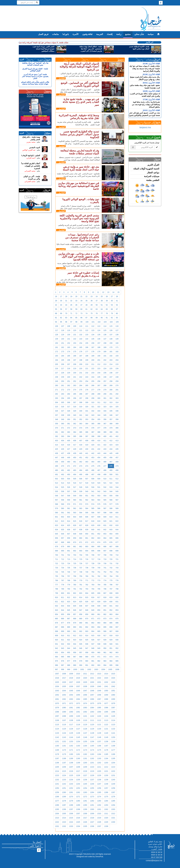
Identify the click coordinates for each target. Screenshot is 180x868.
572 (81, 504)
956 (75, 652)
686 (105, 547)
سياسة (151, 34)
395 (75, 436)
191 (105, 356)
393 (63, 436)
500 (111, 474)
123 (93, 330)
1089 (64, 712)
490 (117, 470)
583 (81, 508)
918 (111, 636)
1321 (113, 818)
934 (75, 644)
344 (99, 415)
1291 (92, 805)
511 (111, 479)
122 (87, 330)
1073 (78, 703)
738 (87, 568)
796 (105, 589)
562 (87, 500)
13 (108, 292)
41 (117, 301)
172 (57, 352)
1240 (113, 780)
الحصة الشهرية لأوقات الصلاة (146, 169)
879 (75, 623)
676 (111, 542)
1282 (92, 801)
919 (117, 636)
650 (87, 534)
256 (99, 381)
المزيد (22, 59)
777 (57, 585)
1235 (78, 780)
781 (81, 585)
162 (63, 347)
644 (117, 530)
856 (69, 614)
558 (63, 500)
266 (93, 385)
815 (87, 597)
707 (99, 555)
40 (112, 301)
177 (87, 352)
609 (105, 517)
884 (105, 623)
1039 (92, 686)
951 (111, 648)
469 (57, 466)
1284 (106, 801)
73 (81, 313)
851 (105, 610)
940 (111, 644)
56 (61, 309)
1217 (78, 771)
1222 (113, 771)
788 (57, 589)
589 (117, 508)
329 (75, 411)
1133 (57, 733)
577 (111, 504)
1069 (113, 699)
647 (69, 534)
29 (56, 301)
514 (63, 483)
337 (57, 415)
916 (99, 636)
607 (93, 517)
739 (93, 568)
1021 (92, 678)
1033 (113, 682)
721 (117, 559)
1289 (78, 805)
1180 (71, 754)
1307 (78, 814)
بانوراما (66, 34)
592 (69, 513)
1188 (64, 758)
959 (93, 652)
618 (93, 521)
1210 (92, 767)
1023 (106, 678)
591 (63, 513)
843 (57, 610)
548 (69, 496)
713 (69, 559)
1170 (64, 750)
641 (99, 530)
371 (63, 428)
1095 (106, 712)
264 (81, 385)
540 (87, 491)
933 (69, 644)
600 (117, 513)
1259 (57, 792)
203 (111, 360)
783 (93, 585)
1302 (106, 809)
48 (86, 305)
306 (69, 402)
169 (105, 347)
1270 (71, 797)
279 (105, 390)
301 (105, 398)
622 (117, 521)
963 (117, 652)
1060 (113, 695)
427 (69, 449)
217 (63, 368)
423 (111, 445)
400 (105, 436)
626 (75, 525)
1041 (106, 686)
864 (117, 614)
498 (99, 474)
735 (69, 568)
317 (69, 407)
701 (63, 555)
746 (69, 572)
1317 (85, 818)
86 (81, 318)
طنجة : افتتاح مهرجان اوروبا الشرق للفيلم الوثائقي (35, 70)
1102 (92, 716)
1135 (71, 733)
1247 (99, 784)
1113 (106, 720)
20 (76, 296)
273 (69, 390)
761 (93, 576)
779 (69, 585)
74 (86, 313)
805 (93, 593)
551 (87, 496)
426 (63, 449)
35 (86, 301)
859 (87, 614)
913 (81, 636)
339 (69, 415)
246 (105, 377)
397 (87, 436)
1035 (64, 686)
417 (75, 445)
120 (75, 330)
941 (117, 644)
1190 (78, 758)
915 (93, 636)
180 (105, 352)
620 (105, 521)
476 (99, 466)
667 (57, 542)
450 (75, 457)
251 (69, 381)
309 (87, 402)
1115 (57, 725)
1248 (106, 784)
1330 (113, 822)
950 (105, 648)
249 (57, 381)
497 (93, 474)
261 (63, 385)
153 (75, 343)
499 (105, 474)
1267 (113, 792)
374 (81, 428)
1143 (64, 737)
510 (105, 479)
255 (93, 381)
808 (111, 593)
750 (93, 572)
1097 (57, 716)
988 (69, 665)
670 (75, 542)
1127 (78, 729)
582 (75, 508)
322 (99, 407)
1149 (106, 737)
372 (69, 428)
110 (81, 326)
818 (105, 597)
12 (103, 292)
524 (57, 487)
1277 (57, 801)
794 (93, 589)
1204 (113, 763)
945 (75, 648)
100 (87, 322)
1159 (113, 741)
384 (75, 432)
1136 (78, 733)
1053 (64, 695)
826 (87, 602)
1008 (64, 674)
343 (93, 415)
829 (105, 602)
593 (75, 513)
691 (69, 551)
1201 (92, 763)
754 (117, 572)
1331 (57, 826)
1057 (92, 695)
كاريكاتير (47, 190)
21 (81, 296)
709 (111, 555)
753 (111, 572)
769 (75, 580)
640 (93, 530)
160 (117, 343)
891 (81, 627)
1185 (106, 754)
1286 (57, 805)
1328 (99, 822)
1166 (99, 746)
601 (57, 517)
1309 (92, 814)
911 (69, 636)
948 (93, 648)
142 (75, 339)
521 (105, 483)
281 (117, 390)
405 (69, 441)
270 (117, 385)
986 (57, 665)
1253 (78, 788)
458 (57, 462)
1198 (71, 763)
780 (75, 585)
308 (81, 402)
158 (105, 343)
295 (69, 398)
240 (69, 377)
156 (93, 343)
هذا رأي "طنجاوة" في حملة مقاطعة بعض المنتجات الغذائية (35, 64)
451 (81, 457)
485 (87, 470)
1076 (99, 703)
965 (63, 657)
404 (63, 441)
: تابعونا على (35, 846)
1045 (71, 691)
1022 (99, 678)
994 (105, 665)
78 (107, 313)
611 (117, 517)
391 (117, 432)
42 (56, 305)
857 (75, 614)
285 (75, 394)
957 (81, 652)
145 (93, 339)
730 (105, 563)
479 (117, 466)
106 (57, 326)
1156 (92, 741)
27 (112, 296)
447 (57, 457)
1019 (78, 678)
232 (87, 373)
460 (69, 462)
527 (75, 487)
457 (117, 457)
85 (76, 318)
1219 (92, 771)
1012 (92, 674)
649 (81, 534)
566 (111, 500)
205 (57, 364)
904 (93, 631)
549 (75, 496)
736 (75, 568)
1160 (57, 746)
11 (98, 292)
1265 (99, 792)
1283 (99, 801)
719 (105, 559)
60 (81, 309)
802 (75, 593)
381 (57, 432)
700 (57, 555)
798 (117, 589)
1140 (106, 733)
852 (111, 610)
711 (57, 559)
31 (66, 301)
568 (57, 504)
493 (69, 474)
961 (105, 652)
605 (81, 517)
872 (99, 619)
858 (81, 614)
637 (75, 530)
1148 (99, 737)
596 (93, 513)
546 (57, 496)
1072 (71, 703)
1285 (113, 801)
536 (63, 491)
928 (105, 640)
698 (111, 551)
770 (81, 580)
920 (57, 640)
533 (111, 487)
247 (111, 377)
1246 (92, 784)
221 (87, 368)
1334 (78, 826)
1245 (85, 784)
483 (75, 470)
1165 (92, 746)
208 (75, 364)
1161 (64, 746)
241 (75, 377)
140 (63, 339)
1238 (99, 780)
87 (86, 318)
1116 (64, 725)
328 (69, 411)
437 (63, 453)
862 (105, 614)
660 (81, 538)
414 (57, 445)
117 (57, 330)
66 (112, 309)
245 (99, 377)
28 (117, 296)
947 (87, 648)
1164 (85, 746)
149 (117, 339)
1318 (92, 818)
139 (57, 339)
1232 (57, 780)
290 (105, 394)
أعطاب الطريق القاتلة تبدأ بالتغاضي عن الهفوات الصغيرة (31, 166)
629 (93, 525)
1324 (71, 822)
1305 (64, 814)
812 (69, 597)
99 (81, 322)
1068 (106, 699)
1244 (78, 784)
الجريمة (100, 34)
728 (93, 563)
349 (63, 419)
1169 (57, 750)
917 (105, 636)
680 (69, 547)
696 (99, 551)
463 (87, 462)
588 (111, 508)
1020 (85, 678)
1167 (106, 746)
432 (99, 449)
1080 (64, 708)
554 (105, 496)
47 (81, 305)
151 (63, 343)
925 (87, 640)
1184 (99, 754)
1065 (85, 699)
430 (87, 449)
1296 (64, 809)
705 (87, 555)
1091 (78, 712)
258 (111, 381)
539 (81, 491)
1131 (106, 729)
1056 (85, 695)
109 (75, 326)
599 (111, 513)
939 (105, 644)
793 (87, 589)
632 (111, 525)
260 (57, 385)
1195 (113, 758)
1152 (64, 741)
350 (69, 419)
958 (87, 652)
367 (105, 424)
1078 (113, 703)
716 (87, 559)
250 (63, 381)
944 (69, 648)
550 (81, 496)
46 (76, 305)
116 (117, 326)
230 (75, 373)
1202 (99, 763)
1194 (106, 758)
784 (99, 585)
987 (63, 665)
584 (87, 508)
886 (117, 623)
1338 (106, 826)
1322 (57, 822)
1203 (106, 763)
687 (111, 547)
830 (111, 602)
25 (102, 296)
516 (75, 483)
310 (93, 402)
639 (87, 530)
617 (87, 521)
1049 (99, 691)
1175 (99, 750)
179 (99, 352)
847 (81, 610)
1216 (71, 771)
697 (105, 551)
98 (76, 322)
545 (117, 491)
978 (75, 661)
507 (87, 479)
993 (99, 665)
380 (117, 428)
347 (117, 415)
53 (112, 305)
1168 (113, 746)
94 (56, 322)
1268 (57, 797)
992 (93, 665)
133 (87, 335)
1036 (71, 686)
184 (63, 356)
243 (87, 377)
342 (87, 415)
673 (93, 542)
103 (105, 322)
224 (105, 368)
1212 (106, 767)
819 (111, 597)
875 (117, 619)
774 (105, 580)
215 (117, 364)
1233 (64, 780)
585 (93, 508)
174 (69, 352)
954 (63, 652)
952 (117, 648)
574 (93, 504)
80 (117, 313)
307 (75, 402)
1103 (99, 716)
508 (93, 479)
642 (105, 530)
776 (117, 580)
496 (87, 474)
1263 (85, 792)
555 (111, 496)
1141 (113, 733)
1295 (57, 809)
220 (81, 368)
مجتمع (128, 34)
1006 (117, 669)
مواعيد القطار (153, 173)
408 (87, 441)
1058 (99, 695)
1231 (113, 775)
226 (117, 368)
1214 (57, 771)
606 (87, 517)
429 (81, 449)
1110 (85, 720)
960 (99, 652)
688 (117, 547)
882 (93, 623)
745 (63, 572)
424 (117, 445)
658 (69, 538)
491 (57, 474)
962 (111, 652)
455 (105, 457)
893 (93, 627)
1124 (57, 729)
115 (111, 326)
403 (57, 441)
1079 (57, 708)
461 (75, 462)
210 (87, 364)
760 (87, 576)
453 (93, 457)
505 (75, 479)
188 (87, 356)
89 (97, 318)
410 (99, 441)
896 (111, 627)
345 (105, 415)
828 (99, 602)
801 (69, 593)
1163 (78, 746)
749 (87, 572)
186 (75, 356)
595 (87, 513)
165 (81, 347)
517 (81, 483)
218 (69, 368)
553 (99, 496)
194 (57, 360)
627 (81, 525)
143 (81, 339)
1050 (106, 691)
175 (75, 352)
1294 (113, 805)
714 (75, 559)
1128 (85, 729)
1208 (78, 767)
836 (81, 606)
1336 (92, 826)
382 (63, 432)
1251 (64, 788)
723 (63, 563)
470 (63, 466)
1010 (78, 674)
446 (117, 453)
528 (81, 487)
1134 (64, 733)
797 (111, 589)
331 (87, 411)
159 (111, 343)
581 (69, 508)
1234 (71, 780)
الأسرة (76, 34)
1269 (64, 797)
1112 (99, 720)
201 (99, 360)
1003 (96, 669)
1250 (57, 788)
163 (69, 347)
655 (117, 534)
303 (117, 398)
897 (117, 627)
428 (75, 449)
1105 (113, 716)
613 (63, 521)
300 (99, 398)
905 (99, 631)
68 (56, 313)
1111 (92, 720)
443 (99, 453)
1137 (85, 733)
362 (75, 424)
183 (57, 356)
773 (99, 580)
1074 (85, 703)
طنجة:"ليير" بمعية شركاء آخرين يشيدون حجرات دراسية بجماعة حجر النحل (35, 76)
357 (111, 419)
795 (99, 589)
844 (63, 610)
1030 (92, 682)
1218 (85, 771)
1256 (99, 788)
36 (92, 301)
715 (81, 559)
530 (93, 487)
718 (99, 559)
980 (87, 661)
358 (117, 419)
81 (56, 318)
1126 (71, 729)
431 (93, 449)
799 (57, 593)
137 (111, 335)
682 (81, 547)
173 (63, 352)
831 (117, 602)
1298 (78, 809)
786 (111, 585)
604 (75, 517)
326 (57, 411)
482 (69, 470)
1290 (85, 805)
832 (57, 606)
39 (107, 301)
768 (69, 580)
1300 (92, 809)
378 (105, 428)
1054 (71, 695)
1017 (64, 678)
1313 (57, 818)
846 (75, 610)
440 (81, 453)
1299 (85, 809)
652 (99, 534)
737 (81, 568)
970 (93, 657)
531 (99, 487)
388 (99, 432)
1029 (85, 682)
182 (117, 352)
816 (93, 597)
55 (56, 309)
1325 (78, 822)
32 (71, 301)
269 (111, 385)
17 (61, 296)
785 (105, 585)
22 (86, 296)
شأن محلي (139, 34)
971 (99, 657)
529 (87, 487)
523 (117, 483)
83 (66, 318)
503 (63, 479)
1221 (106, 771)
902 (81, 631)
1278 (64, 801)
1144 (71, 737)
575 (99, 504)
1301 (99, 809)
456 (111, 457)
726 (81, 563)
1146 (85, 737)
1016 (57, 678)
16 (56, 296)
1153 (71, 741)
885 (111, 623)
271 (57, 390)
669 (69, 542)
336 (117, 411)
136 (105, 335)
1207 (71, 767)
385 (81, 432)
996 (117, 665)
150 (57, 343)
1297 (71, 809)
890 (75, 627)
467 (111, 462)
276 (87, 390)
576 (105, 504)
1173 (85, 750)
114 (105, 326)
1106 (57, 720)
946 (81, 648)
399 (99, 436)
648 (75, 534)
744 (57, 572)
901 (75, 631)
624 (63, 525)
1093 (92, 712)
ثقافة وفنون (87, 34)
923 (75, 640)
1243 (71, 784)
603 (69, 517)
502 (57, 479)
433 (105, 449)
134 (93, 335)
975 (57, 661)
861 (99, 614)
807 (105, 593)
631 (105, 525)
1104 (106, 716)
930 (117, 640)
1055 (78, 695)
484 (81, 470)
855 (63, 614)
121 (81, 330)
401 (111, 436)
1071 (64, 703)
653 (105, 534)
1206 (64, 767)
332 (93, 411)
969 (87, 657)
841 (111, 606)
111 (87, 326)
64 (102, 309)
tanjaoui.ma (145, 127)
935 (81, 644)
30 (61, 301)
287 (87, 394)
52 (107, 305)
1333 (71, 826)
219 (75, 368)
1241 (57, 784)
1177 (113, 750)
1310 (99, 814)
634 (57, 530)
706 (93, 555)
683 (87, 547)
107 (63, 326)
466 (105, 462)
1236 (85, 780)
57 (66, 309)
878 (69, 623)
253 (81, 381)
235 (105, 373)
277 (93, 390)
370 (57, 428)
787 (117, 585)
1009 (71, 674)
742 (111, 568)
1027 (71, 682)
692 (75, 551)
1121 (99, 725)
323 (105, 407)
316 (63, 407)
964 (57, 657)
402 (117, 436)
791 (75, 589)
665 (111, 538)
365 (93, 424)
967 (75, 657)
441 (87, 453)
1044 (64, 691)
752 (105, 572)
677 (117, 542)
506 (81, 479)
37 (97, 301)
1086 (106, 708)
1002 (89, 669)
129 (63, 335)
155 (87, 343)
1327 (92, 822)
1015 (113, 674)
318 (75, 407)
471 (69, 466)
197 (75, 360)
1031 (99, 682)
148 (111, 339)
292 (117, 394)
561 (81, 500)
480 (57, 470)
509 (99, 479)
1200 (85, 763)
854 (57, 614)
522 (111, 483)
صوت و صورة (44, 60)
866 (63, 619)
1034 (57, 686)
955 (69, 652)
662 (93, 538)
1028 (78, 682)
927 (99, 640)
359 (57, 424)
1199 (78, 763)
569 (63, 504)
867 (69, 619)
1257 (106, 788)
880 (81, 623)
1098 (64, 716)
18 (66, 296)
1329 (106, 822)
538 (75, 491)
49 (92, 305)
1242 (64, 784)
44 (66, 305)
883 (99, 623)
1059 (106, 695)
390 (111, 432)
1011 (85, 674)
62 (92, 309)
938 (99, 644)
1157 (99, 741)
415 (63, 445)
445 (111, 453)
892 (87, 627)
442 (93, 453)
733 (57, 568)
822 (63, 602)
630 (99, 525)
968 (81, 657)
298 (87, 398)
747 (75, 572)
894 (99, 627)
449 (69, 457)
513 (57, 483)
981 (93, 661)
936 (87, 644)
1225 (71, 775)
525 (63, 487)
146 (99, 339)
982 (99, 661)
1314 (64, 818)
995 (111, 665)
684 (93, 547)
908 (117, 631)
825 (81, 602)
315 (57, 407)
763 (105, 576)
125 (105, 330)
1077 (106, 703)
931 (57, 644)
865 (57, 619)
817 (99, 597)
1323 (64, 822)
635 (63, 530)
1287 (64, 805)
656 (57, 538)
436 (57, 453)
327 (63, 411)
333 (99, 411)
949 (99, 648)
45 (71, 305)
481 (63, 470)
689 (57, 551)
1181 (78, 754)
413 (117, 441)
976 (63, 661)
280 (111, 390)
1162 (71, 746)
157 (99, 343)
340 (75, 415)
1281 (85, 801)
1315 (71, 818)
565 (105, 500)
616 (81, 521)
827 (93, 602)
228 (63, 373)
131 (75, 335)
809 (117, 593)
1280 (78, 801)
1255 (92, 788)
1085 (99, 708)
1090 (71, 712)
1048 (92, 691)
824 (75, 602)
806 (99, 593)
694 (87, 551)
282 (57, 394)
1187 (57, 758)
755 (57, 576)
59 (76, 309)
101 (93, 322)
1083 (85, 708)
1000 (75, 669)
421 (99, 445)
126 (111, 330)
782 (87, 585)
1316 (78, 818)
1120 (92, 725)
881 (87, 623)
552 (93, 496)
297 (81, 398)
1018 (71, 678)
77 (102, 313)
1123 (113, 725)
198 (81, 360)
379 (111, 428)
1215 (64, 771)
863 (111, 614)
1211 (99, 767)
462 (81, 462)
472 (75, 466)
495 (81, 474)
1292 (99, 805)
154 (81, 343)
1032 (106, 682)
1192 (92, 758)
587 (105, 508)
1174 (92, 750)
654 (111, 534)
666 (117, 538)
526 (69, 487)
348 (57, 419)
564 (99, 500)
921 (63, 640)
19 (71, 296)
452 (87, 457)
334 (105, 411)
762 (99, 576)
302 (111, 398)
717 (93, 559)
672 (87, 542)
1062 (64, 699)
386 (87, 432)
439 (75, 453)
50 (97, 305)
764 (111, 576)
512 (117, 479)
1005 (110, 669)
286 (81, 394)
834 (69, 606)
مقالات (47, 133)
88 (92, 318)
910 (63, 636)
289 (99, 394)
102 (99, 322)
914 (87, 636)
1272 (85, 797)
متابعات (55, 34)
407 (81, 441)
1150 (113, 737)
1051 (113, 691)
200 (93, 360)
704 (81, 555)
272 (63, 390)
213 (105, 364)
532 (105, 487)
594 (81, 513)
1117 (71, 725)
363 (81, 424)
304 (57, 402)
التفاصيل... (61, 78)
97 (71, 322)
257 (105, 381)
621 (111, 521)
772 (93, 580)
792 (81, 589)
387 (93, 432)
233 (93, 373)
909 (57, 636)
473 (81, 466)
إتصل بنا (37, 842)
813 (75, 597)
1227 (85, 775)
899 (63, 631)
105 (117, 322)
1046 (78, 691)
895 (105, 627)
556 (117, 496)
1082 (78, 708)
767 (63, 580)
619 (99, 521)
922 (69, 640)
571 (75, 504)
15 (118, 292)
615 (75, 521)
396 (81, 436)
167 (93, 347)
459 (63, 462)
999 (69, 669)
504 (69, 479)
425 (57, 449)
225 (111, 368)
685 (99, 547)
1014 (106, 674)
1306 (71, 814)
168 (99, 347)
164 (75, 347)
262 (69, 385)
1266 (106, 792)
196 (69, 360)
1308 (85, 814)
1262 (78, 792)
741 (105, 568)
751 (99, 572)
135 (99, 335)
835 (75, 606)
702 (69, 555)
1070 (57, 703)
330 (81, 411)
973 (111, 657)
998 (63, 669)
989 (75, 665)
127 (117, 330)
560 (75, 500)
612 (57, 521)
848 (87, 610)
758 (75, 576)
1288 (71, 805)
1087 (113, 708)
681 (75, 547)
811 (63, 597)
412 (111, 441)
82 (61, 318)
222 (93, 368)
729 (99, 563)
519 (93, 483)
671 (81, 542)
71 (71, 313)
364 (87, 424)
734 (63, 568)
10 (93, 292)
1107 (64, 720)
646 (63, 534)
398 (93, 436)
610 (111, 517)
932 (63, 644)
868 (75, 619)
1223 (57, 775)
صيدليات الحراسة (152, 176)
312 (105, 402)
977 (69, 661)
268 (105, 385)
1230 (106, 775)
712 (63, 559)
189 (93, 356)
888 (63, 627)
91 (107, 318)
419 (87, 445)
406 (75, 441)
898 (57, 631)
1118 (78, 725)
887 (57, 627)
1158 (106, 741)
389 (105, 432)
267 (99, 385)
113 (99, 326)
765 (117, 576)
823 (69, 602)
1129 (92, 729)
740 (99, 568)
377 (99, 428)
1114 (113, 720)
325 (117, 407)
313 (111, 402)
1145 (78, 737)
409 (93, 441)
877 (63, 623)
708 (105, 555)
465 (99, 462)
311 (99, 402)
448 (63, 457)
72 (76, 313)
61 (86, 309)
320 (87, 407)
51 (102, 305)
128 (57, 335)
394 (69, 436)
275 (81, 390)
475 (93, 466)
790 (69, 589)
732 (117, 563)
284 (69, 394)
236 (111, 373)
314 (117, 402)
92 (112, 318)
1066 (92, 699)
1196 (57, 763)
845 (69, 610)
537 (69, 491)
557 (57, 500)
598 (105, 513)
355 (99, 419)
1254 (85, 788)
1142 (57, 737)
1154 (78, 741)
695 (93, 551)
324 (111, 407)
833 (63, 606)
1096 (113, 712)
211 (93, 364)
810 (57, 597)
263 (75, 385)
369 (117, 424)
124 (99, 330)
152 (69, 343)
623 (57, 525)
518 (87, 483)
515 (69, 483)
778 (63, 585)
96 (66, 322)
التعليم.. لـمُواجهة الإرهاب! (30, 155)
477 (105, 466)
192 (111, 356)
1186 (113, 754)
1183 (92, 754)
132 (81, 335)
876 (57, 623)
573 (87, 504)
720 (111, 559)
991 (87, 665)
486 (93, 470)
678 (57, 547)
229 (69, 373)
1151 (57, 741)
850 (99, 610)
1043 (57, 691)
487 (99, 470)
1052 (57, 695)
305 (63, 402)
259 (117, 381)
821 (57, 602)
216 (57, 368)
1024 (113, 678)
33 (76, 301)
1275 (106, 797)
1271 (78, 797)
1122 (106, 725)
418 (81, 445)
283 (63, 394)
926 (93, 640)
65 (107, 309)
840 (105, 606)
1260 (64, 792)
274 (75, 390)
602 (63, 517)
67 (117, 309)
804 (87, 593)
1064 (78, 699)
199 (87, 360)
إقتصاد (110, 34)
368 (111, 424)
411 (105, 441)
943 (63, 648)
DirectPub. (99, 857)
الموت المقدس (35, 147)
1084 (92, 708)
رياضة (119, 34)
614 (69, 521)
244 (93, 377)
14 (113, 292)
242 (81, 377)
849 (93, 610)
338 (63, 415)
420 (93, 445)
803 (81, 593)
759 (81, 576)
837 (87, 606)
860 (93, 614)
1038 (85, 686)
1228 (92, 775)
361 (69, 424)
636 (69, 530)
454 (99, 457)
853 (117, 610)
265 (87, 385)
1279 (71, 801)
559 (69, 500)
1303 (113, 809)
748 (81, 572)
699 (117, 551)
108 (69, 326)
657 (63, 538)
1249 (113, 784)
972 (105, 657)
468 (117, 462)
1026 (64, 682)
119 (69, 330)
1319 (99, 818)
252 (75, 381)
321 (93, 407)
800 (63, 593)
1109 (78, 720)
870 (87, 619)
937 (93, 644)
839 (99, 606)
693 (81, 551)
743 (117, 568)
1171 (71, 750)
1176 (106, 750)
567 (117, 500)
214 (111, 364)
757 (69, 576)
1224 (64, 775)
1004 (103, 669)
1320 (106, 818)
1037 (78, 686)
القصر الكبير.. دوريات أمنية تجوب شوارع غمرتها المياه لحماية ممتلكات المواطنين (43, 49)
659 (75, 538)
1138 (92, 733)
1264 (92, 792)
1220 (99, 771)
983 (105, 661)
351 (75, 419)
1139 (99, 733)
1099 (71, 716)
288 (93, 394)
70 (66, 313)
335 (111, 411)
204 (117, 360)
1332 (64, 826)
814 (81, 597)
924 (81, 640)
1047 (85, 691)
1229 (99, 775)
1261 (71, 792)
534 (117, 487)
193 (117, 356)
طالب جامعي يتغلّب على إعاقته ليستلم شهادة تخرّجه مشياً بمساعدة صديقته (35, 83)
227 (57, 373)
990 (81, 665)
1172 (78, 750)
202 (105, 360)
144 (87, 339)
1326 (85, 822)
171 (117, 347)
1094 (99, 712)
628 (87, 525)
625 (69, 525)
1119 (85, 725)
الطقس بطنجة (153, 180)
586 (99, 508)
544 (111, 491)
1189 (71, 758)
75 (92, 313)
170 (111, 347)
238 (57, 377)
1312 (113, 814)
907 (111, 631)
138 (117, 335)
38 (102, 301)
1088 (57, 712)
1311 (106, 814)
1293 (106, 805)
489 (111, 470)
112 (93, 326)
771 (87, 580)
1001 (82, 669)
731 (111, 563)
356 (105, 419)
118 (63, 330)
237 (117, 373)
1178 (57, 754)
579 (57, 508)
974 (117, 657)
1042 (113, 686)
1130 (99, 729)
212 (99, 364)
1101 (85, 716)
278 (99, 390)
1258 (113, 788)
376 (93, 428)
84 (71, 318)
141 (69, 339)
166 (87, 347)
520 (99, 483)
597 (99, 513)
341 (81, 415)
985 (117, 661)
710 (117, 555)
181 (111, 352)
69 (61, 313)
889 (69, 627)
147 (105, 339)
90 (102, 318)
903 (87, 631)
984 (111, 661)
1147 (92, 737)
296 (75, 398)
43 (61, 305)
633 (117, 525)
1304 (57, 814)
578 (117, 504)
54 (117, 305)
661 (87, 538)
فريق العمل (43, 34)
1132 (113, 729)
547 (63, 496)
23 (92, 296)
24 (97, 296)
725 (75, 563)
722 (57, 563)
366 (99, 424)
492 (63, 474)
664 (105, 538)
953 (57, 652)
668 (63, 542)
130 (69, 335)
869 (81, 619)
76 (97, 313)
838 (93, 606)
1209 (85, 767)
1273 (92, 797)
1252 (71, 788)
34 (81, 301)
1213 (113, 767)
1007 (57, 674)
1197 (64, 763)
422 (105, 445)
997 (57, 669)
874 (111, 619)
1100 (78, 716)
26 (107, 296)
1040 (99, 686)
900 (69, 631)
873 (105, 619)
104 (111, 322)
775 (111, 580)
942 (57, 648)
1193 (99, 758)
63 (97, 309)
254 (87, 381)
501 (117, 474)
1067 (99, 699)
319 (81, 407)
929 (111, 640)
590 (57, 513)
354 (93, 419)
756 (63, 576)
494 (75, 474)
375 (87, 428)
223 (99, 368)
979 (81, 661)
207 (69, 364)
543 (105, 491)
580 (63, 508)
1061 (57, 699)
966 (69, 657)
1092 (85, 712)
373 (75, 428)
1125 (64, 729)
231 (81, 373)
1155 (85, 741)
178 (93, 352)
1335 (85, 826)
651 (93, 534)
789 (63, 589)
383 (69, 432)
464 (93, 462)
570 (69, 504)
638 (81, 530)
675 (105, 542)
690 (63, 551)
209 (81, 364)
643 (111, 530)
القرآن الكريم (153, 165)
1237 (92, 780)
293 (57, 398)
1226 (78, 775)
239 (63, 377)
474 (87, 466)
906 (105, 631)
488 (105, 470)
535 (57, 491)
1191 (85, 758)
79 (112, 313)
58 (71, 309)
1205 (57, 767)
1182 (85, 754)
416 (69, 445)
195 (63, 360)
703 (75, 555)
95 (61, 322)
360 (63, 424)
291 (111, 394)
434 (111, 449)
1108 (71, 720)
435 (117, 449)
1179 (64, 754)
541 (93, 491)
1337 (99, 826)
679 (63, 547)
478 (111, 466)
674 (99, 542)
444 (105, 453)
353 (87, 419)
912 (75, 636)
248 (117, 377)
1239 (106, 780)
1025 (57, 682)
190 (99, 356)
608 (99, 517)
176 (81, 352)
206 (63, 364)
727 (87, 563)
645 (57, 534)
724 (69, 563)
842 (117, 606)
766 (57, 580)
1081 (71, 708)
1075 (92, 703)
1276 (113, 797)
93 (117, 318)
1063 (71, 699)
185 (69, 356)
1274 (99, 797)
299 (93, 398)
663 (99, 538)
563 (93, 500)
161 (57, 347)
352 (81, 419)
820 (117, 597)
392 (57, 436)
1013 (99, 674)
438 (69, 453)
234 (99, 373)
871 (93, 619)
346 (111, 415)
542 (99, 491)
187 (81, 356)
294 (63, 398)
